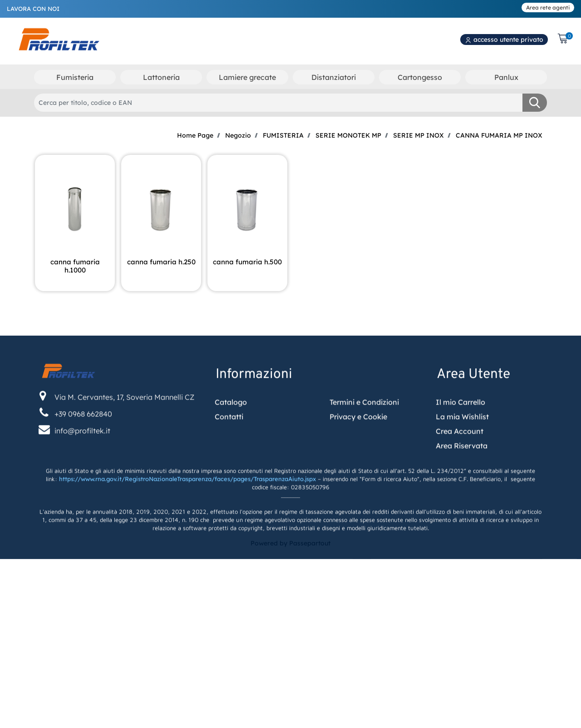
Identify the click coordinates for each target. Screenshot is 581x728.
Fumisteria (75, 77)
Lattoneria (161, 77)
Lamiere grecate (247, 77)
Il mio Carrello (460, 429)
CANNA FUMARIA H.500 (247, 262)
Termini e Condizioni (364, 429)
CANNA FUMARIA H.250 (161, 262)
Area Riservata (462, 473)
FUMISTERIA (283, 135)
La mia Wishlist (462, 444)
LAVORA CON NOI (33, 9)
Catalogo (231, 429)
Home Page (195, 135)
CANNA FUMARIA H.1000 (75, 266)
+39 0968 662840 (83, 441)
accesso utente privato (504, 40)
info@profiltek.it (82, 458)
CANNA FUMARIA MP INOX (499, 135)
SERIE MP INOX (419, 135)
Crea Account (460, 458)
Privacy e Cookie (358, 444)
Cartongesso (420, 77)
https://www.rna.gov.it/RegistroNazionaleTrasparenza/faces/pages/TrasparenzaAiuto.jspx (187, 506)
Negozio (238, 135)
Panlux (506, 77)
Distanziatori (334, 77)
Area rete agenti (548, 7)
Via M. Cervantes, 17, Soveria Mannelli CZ (124, 424)
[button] (535, 103)
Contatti (229, 444)
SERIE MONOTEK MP (348, 135)
